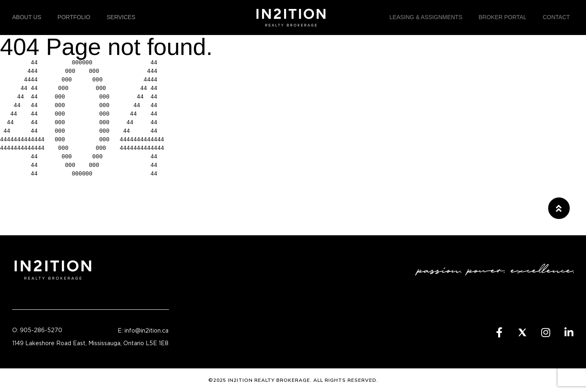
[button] (559, 208)
